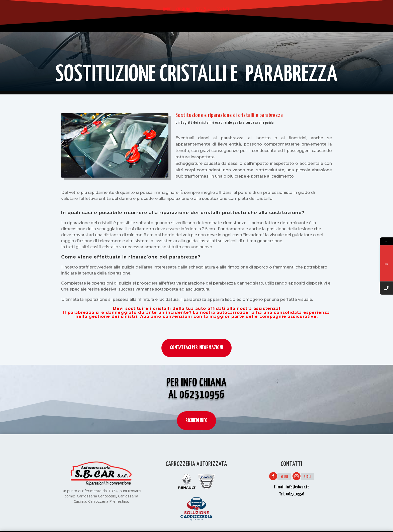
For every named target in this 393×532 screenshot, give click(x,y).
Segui (284, 477)
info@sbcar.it (298, 487)
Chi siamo (183, 9)
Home (167, 9)
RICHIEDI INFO (197, 428)
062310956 (202, 402)
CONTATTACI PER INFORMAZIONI (197, 348)
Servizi (201, 9)
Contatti (223, 9)
